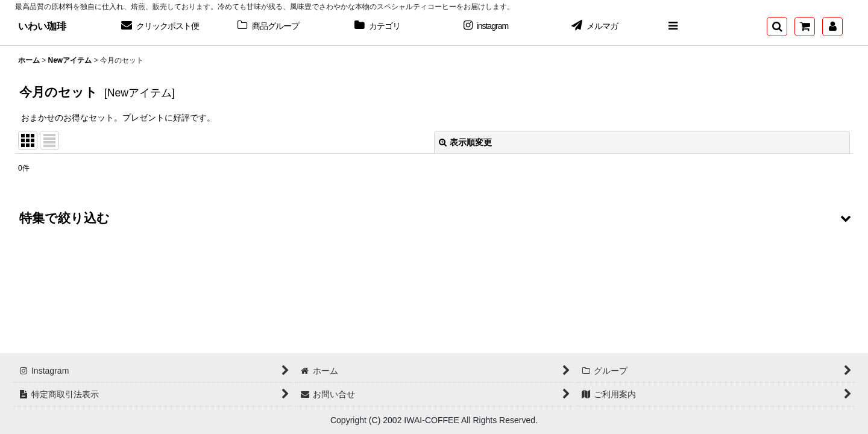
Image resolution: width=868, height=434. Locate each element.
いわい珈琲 (42, 26)
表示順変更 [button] (465, 142)
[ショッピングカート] (805, 27)
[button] (673, 27)
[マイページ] (832, 27)
